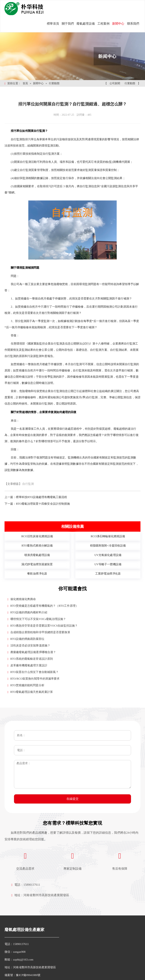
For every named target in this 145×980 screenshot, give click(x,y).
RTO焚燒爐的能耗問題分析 (26, 685)
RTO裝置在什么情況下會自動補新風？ (33, 672)
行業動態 (54, 83)
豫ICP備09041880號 (28, 975)
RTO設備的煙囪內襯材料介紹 (27, 612)
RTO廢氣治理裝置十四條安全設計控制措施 (43, 504)
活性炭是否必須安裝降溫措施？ (29, 646)
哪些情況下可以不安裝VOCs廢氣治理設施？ (37, 619)
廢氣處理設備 (86, 24)
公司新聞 (115, 83)
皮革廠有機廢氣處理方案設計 (27, 665)
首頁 (25, 83)
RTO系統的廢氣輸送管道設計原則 (30, 659)
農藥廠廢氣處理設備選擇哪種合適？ (32, 652)
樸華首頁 (53, 24)
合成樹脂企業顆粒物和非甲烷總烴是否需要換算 (39, 632)
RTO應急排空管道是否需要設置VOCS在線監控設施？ (42, 626)
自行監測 (28, 484)
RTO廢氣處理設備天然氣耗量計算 (30, 692)
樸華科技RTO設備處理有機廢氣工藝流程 (41, 497)
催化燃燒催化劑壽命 (22, 599)
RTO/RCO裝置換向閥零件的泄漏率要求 (33, 679)
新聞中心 (118, 24)
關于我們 (68, 24)
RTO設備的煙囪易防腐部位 (26, 639)
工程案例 (103, 24)
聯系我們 (133, 24)
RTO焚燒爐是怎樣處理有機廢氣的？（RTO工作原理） (43, 606)
